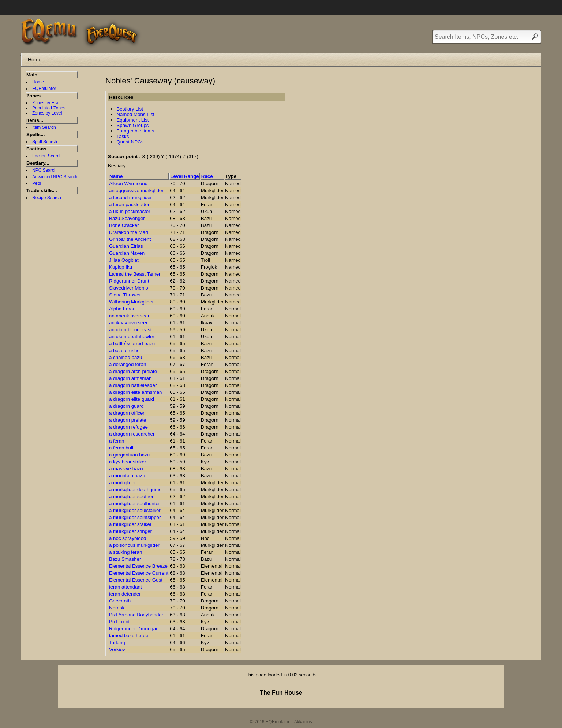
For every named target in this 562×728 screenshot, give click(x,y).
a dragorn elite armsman (135, 392)
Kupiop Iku (121, 267)
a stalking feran (125, 552)
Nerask (117, 608)
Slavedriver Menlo (129, 288)
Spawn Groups (132, 125)
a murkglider (122, 483)
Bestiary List (130, 109)
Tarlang (117, 643)
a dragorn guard (126, 406)
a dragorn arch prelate (133, 371)
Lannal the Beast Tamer (135, 274)
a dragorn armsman (130, 378)
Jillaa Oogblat (124, 260)
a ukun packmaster (130, 211)
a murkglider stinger (130, 531)
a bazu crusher (125, 350)
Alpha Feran (122, 309)
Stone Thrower (125, 295)
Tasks (123, 136)
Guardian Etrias (126, 246)
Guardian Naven (127, 253)
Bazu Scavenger (127, 218)
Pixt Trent (119, 622)
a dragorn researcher (132, 434)
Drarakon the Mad (129, 232)
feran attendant (125, 587)
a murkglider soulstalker (135, 510)
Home (35, 60)
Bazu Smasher (125, 559)
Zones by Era (45, 103)
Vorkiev (117, 649)
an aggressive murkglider (136, 191)
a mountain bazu (127, 476)
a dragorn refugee (128, 427)
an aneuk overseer (129, 316)
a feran (117, 441)
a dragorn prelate (128, 420)
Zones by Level (47, 113)
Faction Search (47, 156)
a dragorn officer (127, 413)
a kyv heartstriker (128, 462)
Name (116, 176)
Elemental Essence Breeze (138, 566)
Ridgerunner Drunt (129, 281)
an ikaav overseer (128, 323)
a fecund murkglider (130, 197)
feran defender (125, 594)
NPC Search (44, 170)
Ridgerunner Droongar (133, 629)
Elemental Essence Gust (136, 580)
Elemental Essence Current (139, 573)
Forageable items (135, 131)
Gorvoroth (120, 601)
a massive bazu (126, 469)
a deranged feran (128, 364)
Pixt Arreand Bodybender (136, 615)
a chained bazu (125, 357)
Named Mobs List (135, 114)
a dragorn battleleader (133, 385)
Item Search (44, 127)
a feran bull (121, 448)
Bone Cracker (124, 225)
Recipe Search (47, 198)
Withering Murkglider (131, 302)
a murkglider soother (131, 496)
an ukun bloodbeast (130, 330)
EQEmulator (44, 89)
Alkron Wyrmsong (128, 184)
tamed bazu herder (130, 636)
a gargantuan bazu (129, 455)
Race (207, 176)
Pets (37, 183)
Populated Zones (49, 108)
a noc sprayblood (128, 538)
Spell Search (45, 142)
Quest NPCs (130, 142)
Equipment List (132, 120)
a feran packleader (129, 204)
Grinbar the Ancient (130, 239)
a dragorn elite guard (132, 399)
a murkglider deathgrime (135, 490)
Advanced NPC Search (55, 177)
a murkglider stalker (130, 524)
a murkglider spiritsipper (135, 517)
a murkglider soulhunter (134, 503)
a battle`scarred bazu (132, 344)
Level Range (185, 176)
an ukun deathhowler (132, 337)
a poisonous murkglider (134, 545)
